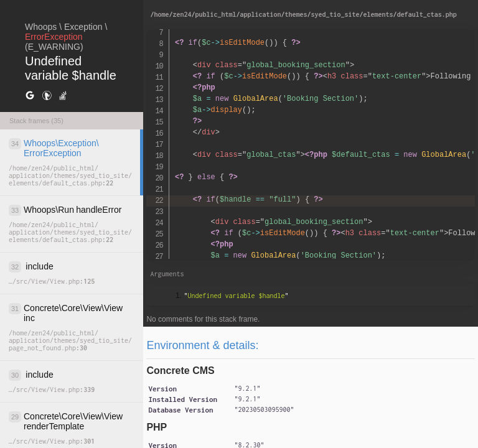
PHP (157, 427)
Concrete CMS (180, 371)
